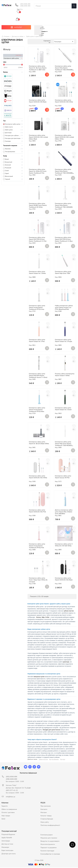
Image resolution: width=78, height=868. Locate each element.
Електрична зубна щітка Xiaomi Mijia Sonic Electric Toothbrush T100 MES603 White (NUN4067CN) (63, 445)
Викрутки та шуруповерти (50, 842)
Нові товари (6, 816)
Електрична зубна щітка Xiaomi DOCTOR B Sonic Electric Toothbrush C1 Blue (64, 240)
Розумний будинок (8, 835)
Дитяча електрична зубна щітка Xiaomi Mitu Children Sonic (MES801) (64, 512)
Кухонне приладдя (47, 851)
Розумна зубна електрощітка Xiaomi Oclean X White (65, 375)
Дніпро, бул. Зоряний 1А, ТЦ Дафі (18, 788)
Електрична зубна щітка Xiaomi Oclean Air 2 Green (63, 409)
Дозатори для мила (9, 854)
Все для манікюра (54, 760)
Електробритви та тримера (50, 854)
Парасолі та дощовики (49, 848)
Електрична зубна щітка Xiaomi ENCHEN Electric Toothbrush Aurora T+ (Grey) (38, 376)
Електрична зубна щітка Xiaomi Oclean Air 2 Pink (37, 341)
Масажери (5, 848)
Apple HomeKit (7, 838)
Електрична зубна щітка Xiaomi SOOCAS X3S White (64, 102)
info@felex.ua (11, 797)
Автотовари (6, 841)
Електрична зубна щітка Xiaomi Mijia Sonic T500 (63, 273)
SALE (3, 819)
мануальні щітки (39, 677)
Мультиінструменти (48, 845)
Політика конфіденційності (50, 826)
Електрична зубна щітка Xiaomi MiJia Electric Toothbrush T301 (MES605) (64, 206)
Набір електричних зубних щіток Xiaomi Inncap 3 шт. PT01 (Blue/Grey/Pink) (64, 308)
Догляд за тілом (7, 844)
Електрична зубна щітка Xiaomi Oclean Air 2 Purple (63, 341)
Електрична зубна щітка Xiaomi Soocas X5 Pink (63, 477)
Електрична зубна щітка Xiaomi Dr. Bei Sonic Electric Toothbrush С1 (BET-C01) (38, 68)
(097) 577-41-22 (12, 791)
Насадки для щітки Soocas (51, 730)
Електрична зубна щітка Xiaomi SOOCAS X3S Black (38, 102)
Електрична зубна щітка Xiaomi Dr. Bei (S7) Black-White (39, 443)
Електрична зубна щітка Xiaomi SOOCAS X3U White (38, 477)
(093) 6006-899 (25, 4)
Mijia (43, 618)
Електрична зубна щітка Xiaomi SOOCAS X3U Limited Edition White (64, 138)
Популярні (64, 42)
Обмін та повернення (9, 810)
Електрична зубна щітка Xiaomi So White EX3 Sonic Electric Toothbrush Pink (38, 172)
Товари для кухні (43, 760)
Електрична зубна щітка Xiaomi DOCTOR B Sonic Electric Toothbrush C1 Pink (38, 240)
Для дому (63, 760)
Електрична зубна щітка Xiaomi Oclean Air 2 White (37, 273)
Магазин (44, 813)
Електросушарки (47, 835)
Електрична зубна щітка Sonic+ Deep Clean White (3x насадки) (38, 580)
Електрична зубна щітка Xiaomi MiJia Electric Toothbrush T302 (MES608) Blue (64, 173)
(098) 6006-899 (25, 6)
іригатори (66, 662)
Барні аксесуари (7, 851)
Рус (22, 9)
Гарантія (5, 807)
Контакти (44, 810)
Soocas (39, 618)
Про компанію (46, 807)
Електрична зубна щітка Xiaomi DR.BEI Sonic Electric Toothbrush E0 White (38, 206)
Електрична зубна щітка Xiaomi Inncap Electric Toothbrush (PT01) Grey (37, 308)
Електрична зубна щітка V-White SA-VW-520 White (64, 545)
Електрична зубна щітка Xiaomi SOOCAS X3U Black (64, 579)
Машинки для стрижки (49, 838)
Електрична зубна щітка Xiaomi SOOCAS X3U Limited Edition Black (38, 138)
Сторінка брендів (47, 819)
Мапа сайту (45, 823)
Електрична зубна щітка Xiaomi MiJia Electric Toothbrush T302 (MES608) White (64, 69)
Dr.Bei (47, 618)
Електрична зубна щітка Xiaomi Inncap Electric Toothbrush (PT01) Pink (37, 546)
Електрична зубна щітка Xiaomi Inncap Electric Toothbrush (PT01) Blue (37, 410)
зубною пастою (69, 611)
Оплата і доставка (8, 813)
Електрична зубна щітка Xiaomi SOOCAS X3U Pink (37, 511)
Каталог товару (46, 816)
